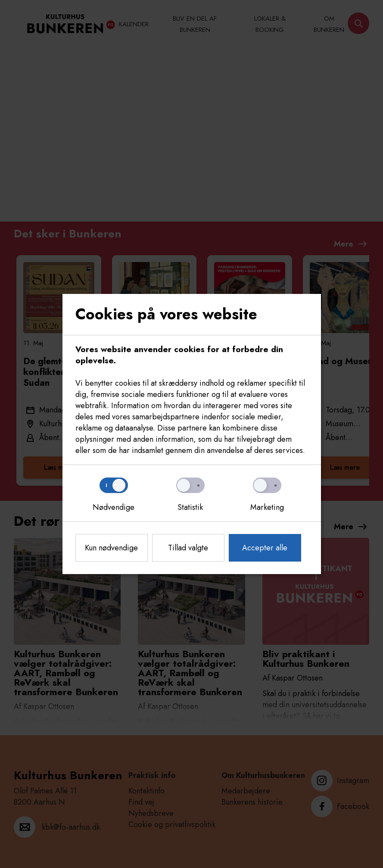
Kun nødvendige (111, 548)
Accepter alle (265, 548)
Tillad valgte (188, 548)
